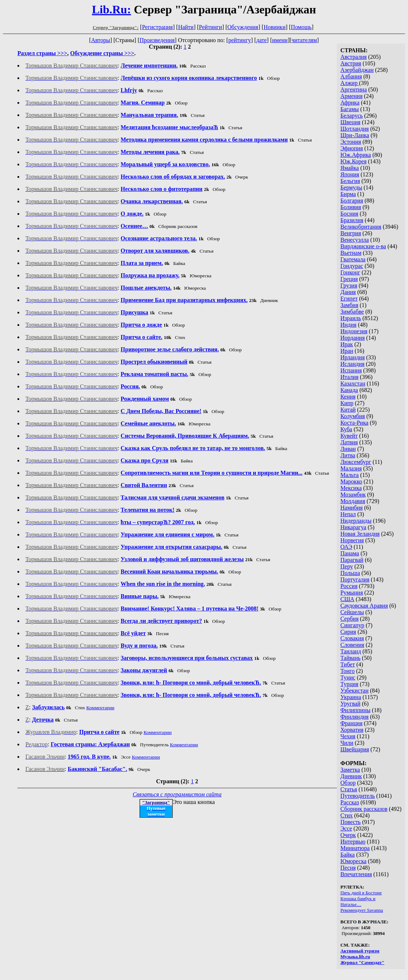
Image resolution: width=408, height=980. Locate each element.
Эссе (346, 828)
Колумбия (353, 416)
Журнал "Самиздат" (362, 962)
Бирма (348, 194)
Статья (349, 789)
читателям (304, 40)
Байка (348, 855)
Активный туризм (360, 951)
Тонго (348, 671)
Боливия (351, 207)
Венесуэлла (355, 240)
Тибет (348, 664)
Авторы (101, 40)
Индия (348, 325)
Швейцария (355, 749)
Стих (347, 815)
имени (280, 40)
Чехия (348, 736)
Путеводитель (358, 796)
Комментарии (100, 708)
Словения (352, 645)
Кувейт (349, 436)
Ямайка (350, 168)
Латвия (349, 442)
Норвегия (352, 540)
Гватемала (353, 259)
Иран (347, 351)
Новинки (275, 27)
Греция (349, 279)
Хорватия (352, 730)
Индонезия (354, 331)
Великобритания (361, 227)
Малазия (351, 468)
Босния (349, 214)
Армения (352, 96)
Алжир (350, 83)
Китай (348, 410)
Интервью (353, 842)
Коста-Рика (354, 423)
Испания (351, 370)
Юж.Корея (354, 161)
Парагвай (352, 560)
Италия (350, 377)
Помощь (301, 27)
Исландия (352, 364)
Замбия (349, 305)
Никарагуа (353, 527)
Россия (349, 586)
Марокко (351, 481)
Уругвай (350, 704)
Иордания (353, 338)
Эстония (351, 142)
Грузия (349, 285)
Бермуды (351, 187)
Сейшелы (352, 612)
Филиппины (356, 710)
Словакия (352, 638)
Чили (347, 743)
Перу (347, 566)
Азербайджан (357, 70)
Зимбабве (352, 312)
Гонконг (350, 272)
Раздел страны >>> (42, 53)
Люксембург (356, 462)
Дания (348, 292)
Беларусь (352, 116)
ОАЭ (346, 547)
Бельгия (350, 181)
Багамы (350, 109)
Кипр (347, 403)
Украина (351, 697)
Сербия (350, 619)
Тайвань (350, 658)
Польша (350, 573)
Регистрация (157, 27)
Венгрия (351, 233)
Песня (348, 868)
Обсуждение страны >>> (102, 53)
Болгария (352, 201)
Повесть (351, 822)
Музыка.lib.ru (355, 957)
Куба (346, 429)
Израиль (351, 318)
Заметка (350, 770)
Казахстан (353, 383)
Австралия (354, 57)
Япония (350, 174)
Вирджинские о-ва (363, 246)
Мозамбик (353, 495)
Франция (352, 723)
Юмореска (354, 861)
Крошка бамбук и (358, 899)
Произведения (157, 40)
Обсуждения (243, 27)
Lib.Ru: (111, 9)
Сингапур (352, 625)
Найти (186, 27)
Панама (350, 553)
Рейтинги (211, 27)
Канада (349, 390)
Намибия (352, 508)
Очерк (348, 835)
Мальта (350, 475)
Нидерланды (356, 521)
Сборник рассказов (364, 809)
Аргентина (354, 89)
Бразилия (352, 220)
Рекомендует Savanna (362, 910)
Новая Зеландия (360, 534)
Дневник (351, 776)
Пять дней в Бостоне (361, 893)
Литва (348, 455)
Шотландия (355, 129)
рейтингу (240, 40)
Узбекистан (355, 691)
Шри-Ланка (355, 135)
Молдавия (353, 501)
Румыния (352, 593)
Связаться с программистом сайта (177, 794)
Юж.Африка (356, 155)
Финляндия (355, 717)
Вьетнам (351, 253)
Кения (348, 397)
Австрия (351, 63)
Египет (349, 299)
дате (262, 40)
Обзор (348, 783)
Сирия (348, 632)
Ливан (348, 449)
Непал (348, 514)
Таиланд (351, 651)
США (347, 599)
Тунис (348, 677)
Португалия (355, 579)
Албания (351, 76)
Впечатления (356, 874)
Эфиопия (352, 148)
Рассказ (350, 802)
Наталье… (351, 904)
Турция (349, 684)
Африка (350, 103)
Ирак (347, 344)
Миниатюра (355, 848)
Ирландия (353, 357)
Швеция (350, 122)
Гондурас (352, 266)
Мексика (351, 488)
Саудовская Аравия (364, 606)
